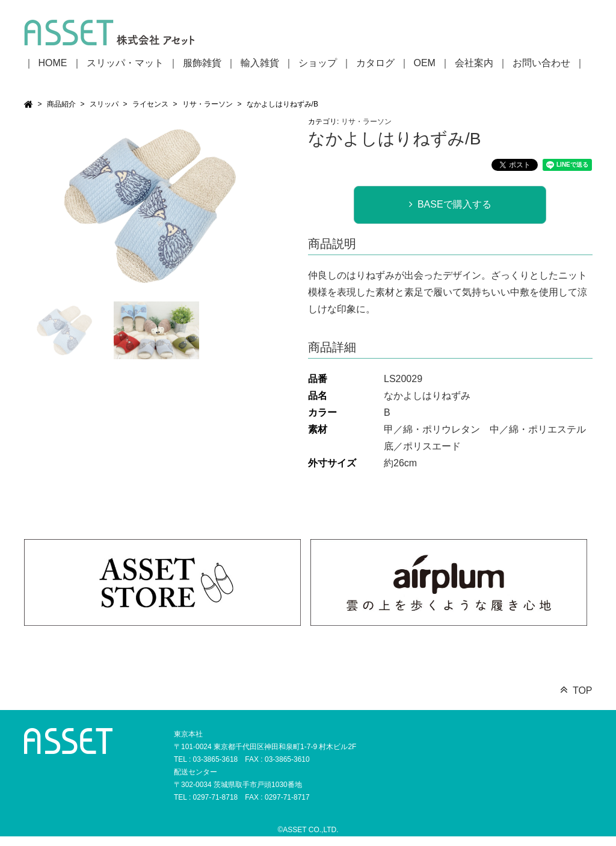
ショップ (318, 63)
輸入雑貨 (260, 63)
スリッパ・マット (125, 63)
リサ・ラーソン (208, 104)
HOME (53, 63)
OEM (425, 63)
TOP (583, 690)
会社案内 (474, 63)
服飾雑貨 (202, 63)
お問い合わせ (541, 63)
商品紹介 (61, 104)
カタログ (375, 63)
